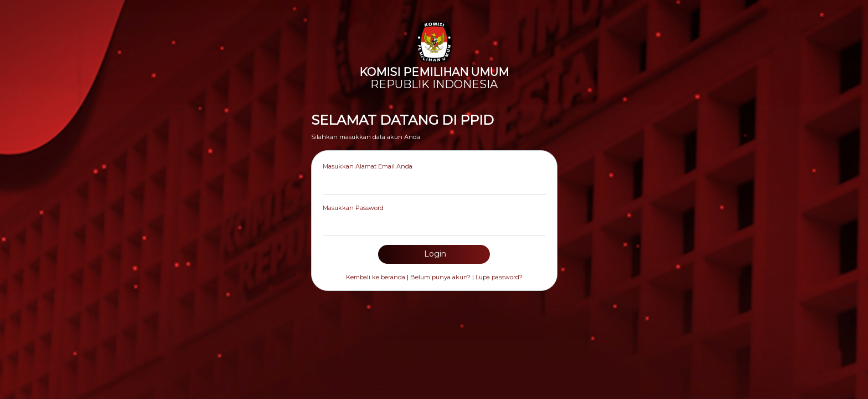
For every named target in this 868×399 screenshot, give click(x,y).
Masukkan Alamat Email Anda (368, 166)
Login (434, 254)
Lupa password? (499, 277)
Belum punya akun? (440, 277)
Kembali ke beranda (376, 277)
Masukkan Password (353, 208)
